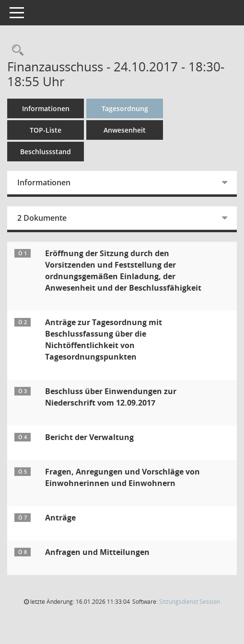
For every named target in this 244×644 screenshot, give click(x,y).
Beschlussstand (46, 152)
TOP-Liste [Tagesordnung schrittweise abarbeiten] (46, 130)
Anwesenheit (125, 130)
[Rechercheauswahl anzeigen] (15, 51)
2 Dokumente (42, 218)
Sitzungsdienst (190, 602)
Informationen (46, 108)
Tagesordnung (125, 108)
